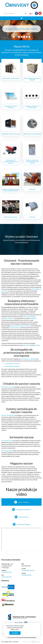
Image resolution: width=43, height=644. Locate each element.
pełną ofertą (26, 345)
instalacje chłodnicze (7, 318)
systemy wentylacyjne (29, 316)
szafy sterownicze (15, 328)
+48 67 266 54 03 (6, 577)
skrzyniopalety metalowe (12, 366)
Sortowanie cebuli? (7, 451)
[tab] (21, 502)
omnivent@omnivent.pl (28, 570)
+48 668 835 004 (26, 575)
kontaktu (37, 345)
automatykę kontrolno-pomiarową (21, 326)
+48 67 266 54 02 (6, 572)
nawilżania (33, 318)
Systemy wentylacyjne (8, 415)
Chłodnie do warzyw (7, 387)
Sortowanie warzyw (7, 441)
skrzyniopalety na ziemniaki (28, 359)
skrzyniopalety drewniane (12, 364)
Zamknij (15, 633)
